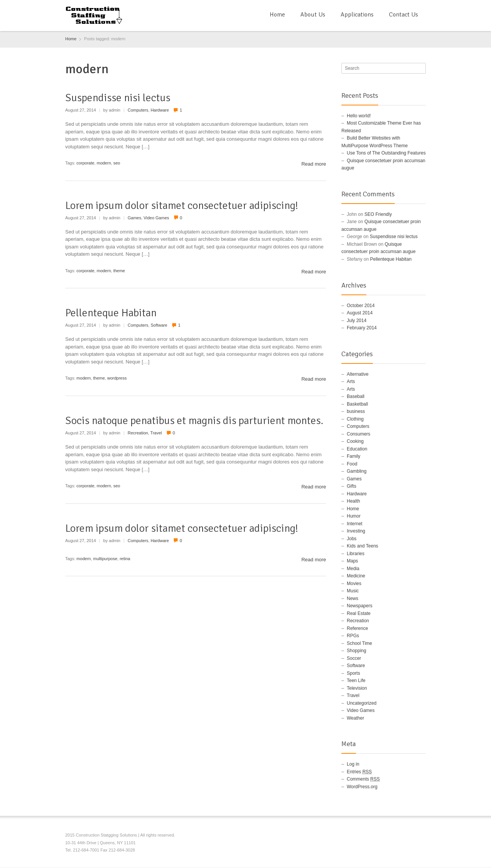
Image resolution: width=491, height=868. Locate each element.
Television (357, 688)
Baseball (356, 396)
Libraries (356, 554)
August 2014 (360, 313)
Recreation (138, 433)
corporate (85, 163)
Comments (363, 779)
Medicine (356, 576)
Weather (355, 718)
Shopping (357, 651)
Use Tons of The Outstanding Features (386, 153)
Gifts (352, 486)
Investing (356, 531)
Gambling (357, 471)
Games (134, 218)
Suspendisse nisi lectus (118, 98)
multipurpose (105, 559)
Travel (156, 433)
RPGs (353, 636)
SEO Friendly (378, 214)
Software (159, 325)
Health (353, 501)
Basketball (357, 404)
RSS (421, 836)
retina (125, 559)
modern (104, 163)
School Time (359, 643)
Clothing (355, 419)
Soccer (354, 658)
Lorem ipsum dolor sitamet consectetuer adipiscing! (182, 205)
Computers (138, 110)
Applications (357, 15)
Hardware (160, 110)
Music (353, 591)
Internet (355, 524)
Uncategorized (362, 703)
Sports (353, 673)
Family (353, 456)
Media (353, 569)
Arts (351, 381)
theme (119, 271)
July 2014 (357, 321)
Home (277, 15)
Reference (357, 628)
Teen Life (356, 681)
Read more (314, 164)
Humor (354, 516)
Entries (359, 772)
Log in (353, 764)
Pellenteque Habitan (111, 313)
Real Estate (359, 613)
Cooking (355, 441)
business (356, 411)
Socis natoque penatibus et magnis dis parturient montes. (194, 421)
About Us (313, 15)
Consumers (358, 434)
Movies (354, 584)
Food (352, 464)
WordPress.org (362, 787)
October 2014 (361, 306)
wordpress (117, 378)
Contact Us (404, 15)
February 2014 (362, 328)
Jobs (352, 539)
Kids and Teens (362, 546)
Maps (352, 561)
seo (117, 163)
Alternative (358, 374)
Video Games (156, 218)
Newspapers (360, 606)
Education (357, 449)
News (353, 598)
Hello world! (359, 116)
